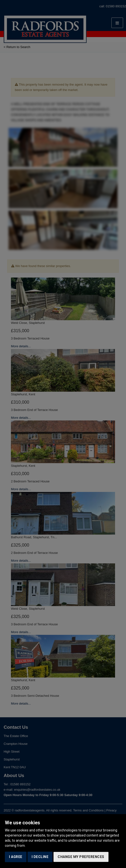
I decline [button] (40, 857)
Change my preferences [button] (81, 857)
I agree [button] (16, 857)
